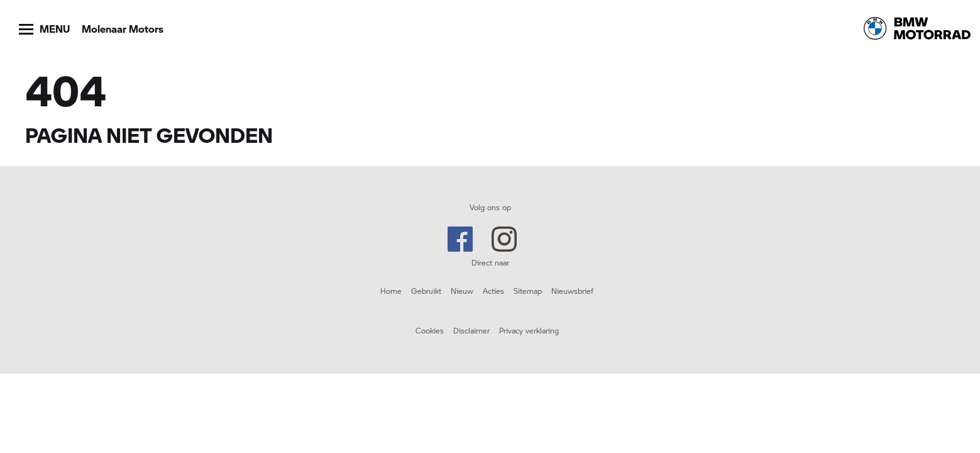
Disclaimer (471, 330)
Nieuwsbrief (572, 291)
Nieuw (462, 291)
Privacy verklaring (529, 330)
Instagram (504, 239)
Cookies (430, 330)
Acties (493, 291)
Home (391, 291)
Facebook (460, 239)
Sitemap (528, 291)
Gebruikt (426, 291)
